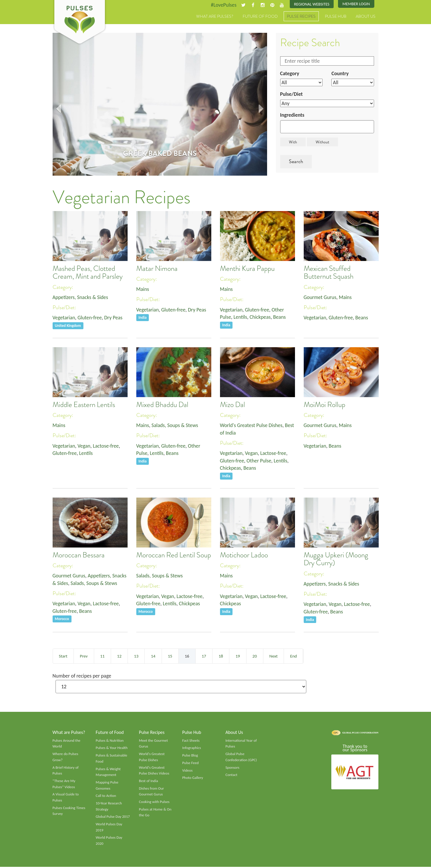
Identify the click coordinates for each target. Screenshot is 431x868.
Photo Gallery (193, 779)
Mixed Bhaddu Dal (162, 405)
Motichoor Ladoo (244, 556)
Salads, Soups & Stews (175, 426)
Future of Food (260, 17)
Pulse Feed (191, 764)
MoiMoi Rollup (324, 405)
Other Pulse (259, 461)
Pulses (80, 23)
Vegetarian (64, 318)
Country (340, 73)
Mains (143, 289)
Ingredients (292, 115)
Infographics (192, 749)
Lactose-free (106, 446)
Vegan (84, 446)
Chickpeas (261, 317)
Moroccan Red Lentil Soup (174, 556)
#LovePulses (223, 5)
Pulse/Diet (292, 94)
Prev (84, 657)
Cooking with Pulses (154, 803)
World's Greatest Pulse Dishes (252, 426)
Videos (187, 771)
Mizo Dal (233, 405)
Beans (280, 317)
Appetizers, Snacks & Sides (81, 297)
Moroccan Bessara (79, 556)
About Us (366, 17)
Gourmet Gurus (320, 297)
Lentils (240, 317)
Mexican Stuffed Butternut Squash (329, 273)
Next (273, 657)
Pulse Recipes (301, 17)
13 (136, 657)
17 (204, 657)
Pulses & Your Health (112, 749)
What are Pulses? (215, 17)
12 (119, 657)
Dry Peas (114, 318)
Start (63, 657)
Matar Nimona (157, 269)
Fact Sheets (191, 741)
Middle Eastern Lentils (84, 405)
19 (238, 657)
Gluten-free (90, 318)
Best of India (149, 782)
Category (290, 73)
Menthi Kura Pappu (247, 269)
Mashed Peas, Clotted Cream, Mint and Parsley (88, 273)
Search (296, 162)
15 (170, 657)
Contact (231, 776)
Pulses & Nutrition (110, 741)
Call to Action (106, 797)
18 (221, 657)
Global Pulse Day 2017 (113, 818)
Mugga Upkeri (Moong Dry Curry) (336, 560)
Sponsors (233, 768)
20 (255, 657)
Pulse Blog (190, 756)
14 (153, 657)
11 (102, 657)
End (293, 657)
